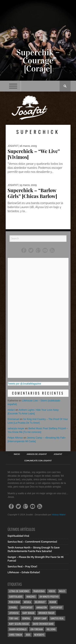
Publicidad (15, 602)
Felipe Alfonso (15, 438)
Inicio (17, 454)
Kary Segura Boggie (19, 624)
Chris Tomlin (16, 635)
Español (13, 607)
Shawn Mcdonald (18, 629)
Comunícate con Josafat (38, 461)
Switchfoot (27, 607)
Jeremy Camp (40, 618)
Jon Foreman (37, 629)
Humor (53, 602)
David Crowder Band (43, 624)
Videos (52, 591)
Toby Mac (14, 618)
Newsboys (39, 635)
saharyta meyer (16, 428)
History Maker (59, 515)
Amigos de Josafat (37, 454)
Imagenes (31, 597)
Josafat (58, 454)
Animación (42, 607)
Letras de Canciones (19, 591)
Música (27, 602)
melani (11, 410)
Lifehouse (14, 613)
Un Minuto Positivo (49, 597)
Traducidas (39, 591)
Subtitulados (16, 597)
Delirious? (40, 602)
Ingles (62, 591)
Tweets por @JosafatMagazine (24, 384)
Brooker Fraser (47, 613)
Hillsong (51, 629)
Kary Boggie (29, 613)
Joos (28, 635)
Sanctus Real (57, 618)
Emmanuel (13, 419)
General (26, 618)
